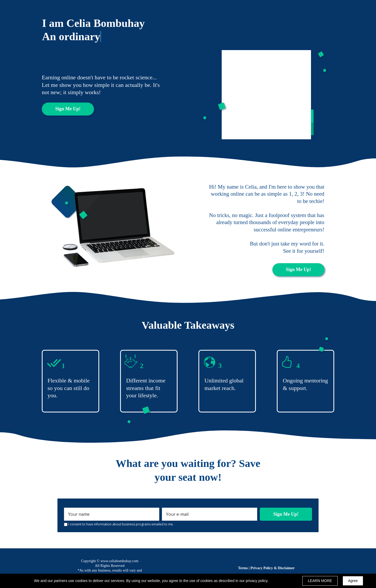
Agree (353, 581)
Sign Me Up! (286, 514)
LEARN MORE (320, 581)
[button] (68, 109)
